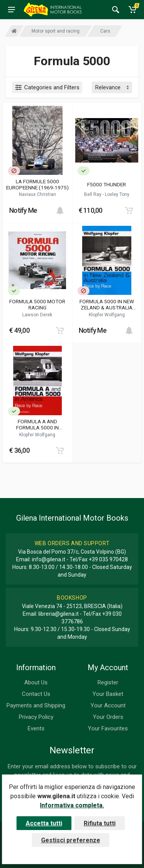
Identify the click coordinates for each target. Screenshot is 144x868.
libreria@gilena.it (59, 614)
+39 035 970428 (108, 559)
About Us (36, 682)
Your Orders (108, 717)
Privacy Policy (36, 717)
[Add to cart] (60, 210)
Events (36, 728)
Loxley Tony (117, 194)
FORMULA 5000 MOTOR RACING (37, 304)
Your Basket (108, 694)
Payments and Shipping (36, 705)
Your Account (108, 705)
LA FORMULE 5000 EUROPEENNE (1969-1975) (37, 184)
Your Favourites (108, 728)
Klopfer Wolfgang (107, 315)
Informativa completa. (72, 805)
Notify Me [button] (23, 210)
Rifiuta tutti (100, 823)
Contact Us (36, 694)
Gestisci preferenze (71, 840)
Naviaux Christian (37, 194)
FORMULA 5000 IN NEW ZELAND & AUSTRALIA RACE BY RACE (107, 304)
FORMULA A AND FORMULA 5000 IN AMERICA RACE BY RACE (37, 424)
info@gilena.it (49, 559)
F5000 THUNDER (107, 184)
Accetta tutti (44, 823)
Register (108, 682)
